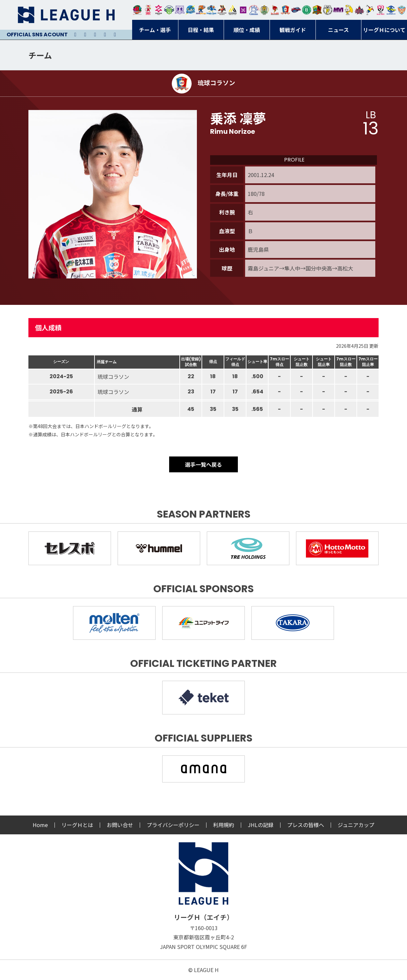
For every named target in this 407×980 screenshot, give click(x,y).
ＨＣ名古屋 (328, 10)
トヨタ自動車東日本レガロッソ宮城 (137, 10)
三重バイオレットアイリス (338, 10)
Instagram (85, 35)
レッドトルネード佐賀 (275, 10)
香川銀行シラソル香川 (370, 10)
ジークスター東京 (159, 10)
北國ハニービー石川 (307, 10)
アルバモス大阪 (233, 10)
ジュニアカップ (356, 825)
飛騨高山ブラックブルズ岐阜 (317, 10)
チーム (40, 55)
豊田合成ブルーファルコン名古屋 (201, 10)
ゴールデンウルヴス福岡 (264, 10)
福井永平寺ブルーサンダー (190, 10)
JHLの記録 (261, 825)
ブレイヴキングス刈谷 (222, 10)
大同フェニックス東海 (211, 10)
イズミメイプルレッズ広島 (359, 10)
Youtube (95, 35)
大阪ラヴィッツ (349, 10)
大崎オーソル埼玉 (148, 10)
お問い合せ (120, 825)
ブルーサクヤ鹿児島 (391, 10)
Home (40, 825)
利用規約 (224, 825)
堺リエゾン (243, 10)
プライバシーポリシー (173, 825)
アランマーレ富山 (296, 10)
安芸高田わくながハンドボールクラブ (254, 10)
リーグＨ (66, 15)
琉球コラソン (285, 10)
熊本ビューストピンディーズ (381, 10)
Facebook (105, 35)
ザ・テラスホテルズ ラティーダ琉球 (402, 10)
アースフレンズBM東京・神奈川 (169, 10)
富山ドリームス (180, 10)
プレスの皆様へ (306, 825)
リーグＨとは (77, 825)
